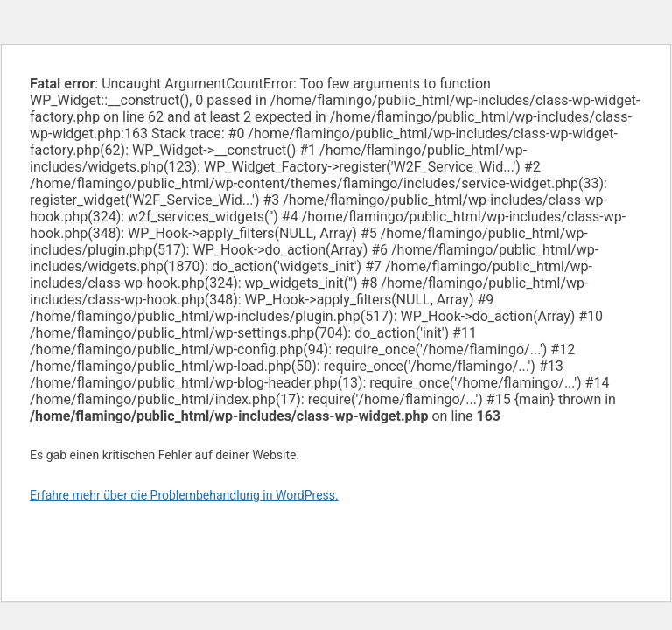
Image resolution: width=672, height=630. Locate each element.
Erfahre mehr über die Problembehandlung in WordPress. (184, 495)
